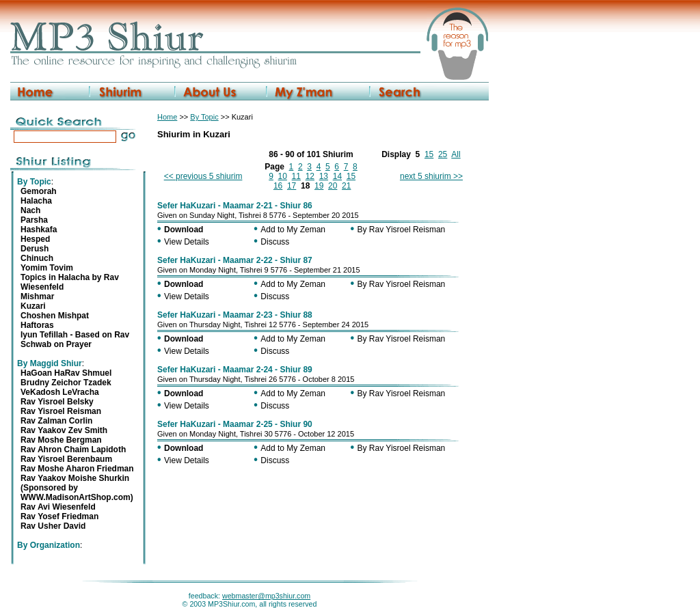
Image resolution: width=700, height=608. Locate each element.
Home (167, 117)
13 (324, 176)
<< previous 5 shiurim (203, 176)
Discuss (275, 242)
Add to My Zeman (293, 230)
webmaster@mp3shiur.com (266, 596)
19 (319, 186)
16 (278, 186)
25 (443, 154)
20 (333, 186)
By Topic (204, 117)
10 (283, 176)
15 (429, 154)
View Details (187, 242)
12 (310, 176)
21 (346, 186)
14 (337, 176)
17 (292, 186)
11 (296, 176)
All (456, 154)
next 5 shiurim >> (431, 176)
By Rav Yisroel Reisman (402, 230)
